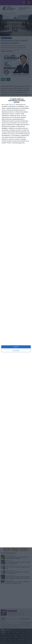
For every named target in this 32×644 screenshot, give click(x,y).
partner (14, 105)
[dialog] (16, 322)
